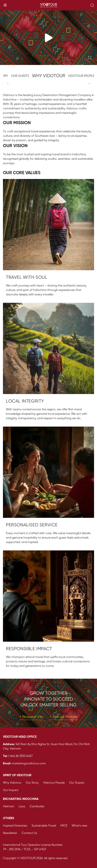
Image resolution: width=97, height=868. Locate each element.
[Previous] (8, 83)
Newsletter (10, 833)
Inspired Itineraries (15, 826)
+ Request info (32, 717)
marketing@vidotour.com (29, 764)
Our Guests (77, 783)
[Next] (89, 83)
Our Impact (11, 790)
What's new (79, 826)
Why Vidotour (12, 783)
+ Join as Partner (64, 717)
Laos (22, 806)
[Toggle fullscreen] (90, 58)
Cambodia (37, 806)
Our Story (32, 783)
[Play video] (49, 38)
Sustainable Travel (44, 826)
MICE (64, 826)
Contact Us (29, 833)
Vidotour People (54, 783)
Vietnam (9, 806)
